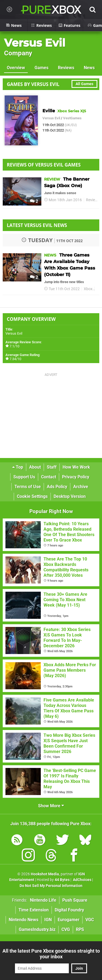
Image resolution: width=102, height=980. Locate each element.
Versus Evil (35, 43)
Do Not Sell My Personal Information (51, 886)
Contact (49, 477)
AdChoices (82, 880)
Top (18, 467)
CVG (66, 929)
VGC (90, 920)
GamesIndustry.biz (37, 929)
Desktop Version (70, 496)
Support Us (24, 477)
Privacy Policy (76, 477)
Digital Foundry (69, 910)
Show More (51, 806)
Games (41, 68)
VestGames (72, 118)
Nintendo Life (43, 900)
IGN (48, 920)
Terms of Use (28, 487)
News (89, 68)
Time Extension (34, 910)
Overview (16, 68)
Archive (81, 487)
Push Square (75, 900)
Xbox (88, 289)
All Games (84, 84)
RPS (80, 929)
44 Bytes (62, 880)
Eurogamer (69, 920)
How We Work (76, 467)
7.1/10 (14, 346)
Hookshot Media (45, 874)
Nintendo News (24, 920)
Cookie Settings (32, 496)
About (35, 467)
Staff (52, 467)
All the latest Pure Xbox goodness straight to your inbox (51, 954)
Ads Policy (57, 487)
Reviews (66, 68)
